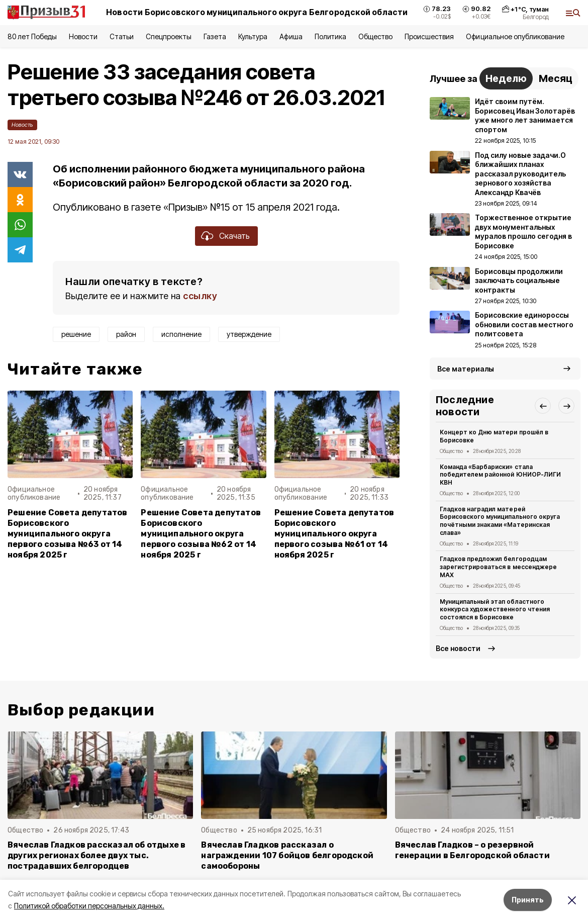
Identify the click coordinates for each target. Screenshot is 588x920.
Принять (528, 900)
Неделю (506, 78)
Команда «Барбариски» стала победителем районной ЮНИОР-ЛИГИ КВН (500, 475)
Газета (215, 36)
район (126, 334)
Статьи (122, 36)
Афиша (291, 36)
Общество (375, 36)
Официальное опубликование (515, 36)
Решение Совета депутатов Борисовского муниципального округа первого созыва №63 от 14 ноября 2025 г (68, 534)
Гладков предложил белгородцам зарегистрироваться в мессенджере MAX (498, 567)
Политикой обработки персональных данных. (89, 906)
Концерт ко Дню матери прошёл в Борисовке (494, 436)
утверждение (249, 334)
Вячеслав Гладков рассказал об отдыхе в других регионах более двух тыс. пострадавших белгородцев (96, 855)
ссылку (200, 296)
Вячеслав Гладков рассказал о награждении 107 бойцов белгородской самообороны (287, 855)
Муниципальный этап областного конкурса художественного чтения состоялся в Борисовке (495, 610)
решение (76, 334)
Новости (83, 36)
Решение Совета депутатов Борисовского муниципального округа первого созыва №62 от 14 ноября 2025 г (201, 534)
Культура (253, 36)
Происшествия (429, 36)
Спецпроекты (169, 36)
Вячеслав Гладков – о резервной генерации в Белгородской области (472, 850)
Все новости (458, 648)
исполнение (181, 334)
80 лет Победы (32, 36)
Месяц (556, 78)
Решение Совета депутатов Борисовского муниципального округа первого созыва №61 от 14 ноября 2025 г (334, 534)
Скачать (234, 236)
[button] (543, 406)
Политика (330, 36)
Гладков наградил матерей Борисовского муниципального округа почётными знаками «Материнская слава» (500, 521)
